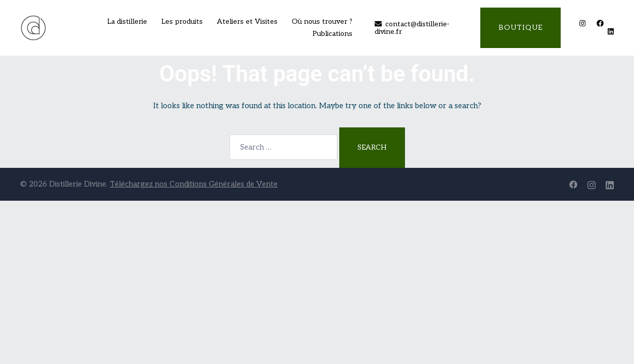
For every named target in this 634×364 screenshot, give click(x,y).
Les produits (182, 21)
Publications (332, 34)
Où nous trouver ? (322, 21)
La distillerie (127, 21)
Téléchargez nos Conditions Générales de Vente (194, 184)
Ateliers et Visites (247, 21)
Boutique (520, 28)
